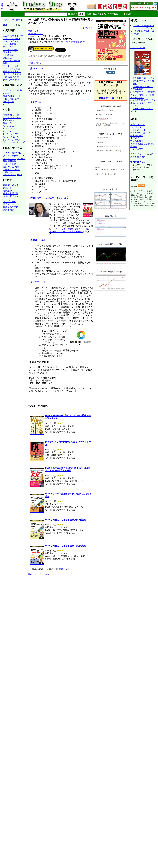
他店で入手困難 (11, 193)
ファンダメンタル (12, 69)
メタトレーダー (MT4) (14, 156)
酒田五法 (7, 58)
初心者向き (13, 185)
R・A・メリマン (11, 134)
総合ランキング (138, 124)
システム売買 (10, 44)
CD (19, 153)
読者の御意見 (137, 136)
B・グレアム (9, 131)
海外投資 (14, 99)
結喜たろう (9, 123)
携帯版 (2, 6)
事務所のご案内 (11, 207)
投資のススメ (137, 141)
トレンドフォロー (12, 60)
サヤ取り (7, 74)
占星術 (11, 80)
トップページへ (42, 574)
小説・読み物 (10, 164)
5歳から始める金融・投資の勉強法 (142, 88)
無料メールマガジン (140, 133)
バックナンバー (138, 48)
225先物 (18, 90)
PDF (142, 154)
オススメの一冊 (138, 130)
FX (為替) (8, 93)
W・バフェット (11, 126)
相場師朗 (7, 115)
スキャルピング (11, 41)
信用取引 (7, 188)
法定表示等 (9, 210)
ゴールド (17, 96)
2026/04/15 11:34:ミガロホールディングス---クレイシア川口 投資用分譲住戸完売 (142, 30)
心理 (5, 77)
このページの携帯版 (13, 20)
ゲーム (11, 167)
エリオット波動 (11, 50)
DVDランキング (138, 127)
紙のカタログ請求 (142, 156)
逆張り (6, 63)
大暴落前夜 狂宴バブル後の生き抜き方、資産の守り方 (143, 103)
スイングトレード (12, 38)
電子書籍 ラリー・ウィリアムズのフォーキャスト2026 (143, 81)
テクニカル (9, 47)
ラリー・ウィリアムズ (14, 142)
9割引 (19, 175)
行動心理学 (13, 77)
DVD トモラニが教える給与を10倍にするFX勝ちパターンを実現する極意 (70, 230)
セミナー (7, 153)
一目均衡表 (9, 55)
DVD (15, 153)
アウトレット (10, 175)
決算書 (13, 72)
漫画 (5, 167)
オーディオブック (12, 169)
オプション (9, 90)
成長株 (6, 72)
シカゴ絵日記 (137, 149)
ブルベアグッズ (11, 196)
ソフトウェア (10, 159)
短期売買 (7, 36)
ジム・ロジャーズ (12, 140)
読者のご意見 (34, 63)
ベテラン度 (82, 28)
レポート (21, 159)
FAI (19, 72)
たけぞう (17, 118)
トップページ (10, 202)
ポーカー (7, 104)
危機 (5, 80)
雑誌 (5, 161)
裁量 (17, 66)
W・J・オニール (11, 137)
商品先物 (7, 96)
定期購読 (12, 161)
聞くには (9, 172)
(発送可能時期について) (76, 42)
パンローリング (35, 33)
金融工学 (7, 191)
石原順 (15, 115)
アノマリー (9, 66)
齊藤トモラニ (34, 31)
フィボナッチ (10, 52)
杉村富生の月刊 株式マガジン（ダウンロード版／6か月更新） (143, 95)
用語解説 (135, 138)
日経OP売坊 (9, 120)
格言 (17, 80)
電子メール (9, 204)
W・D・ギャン (10, 129)
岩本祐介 (7, 118)
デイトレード (19, 36)
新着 (5, 25)
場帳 (17, 167)
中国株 (6, 99)
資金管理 (17, 74)
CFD (15, 93)
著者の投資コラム (139, 144)
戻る (30, 574)
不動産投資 (9, 101)
